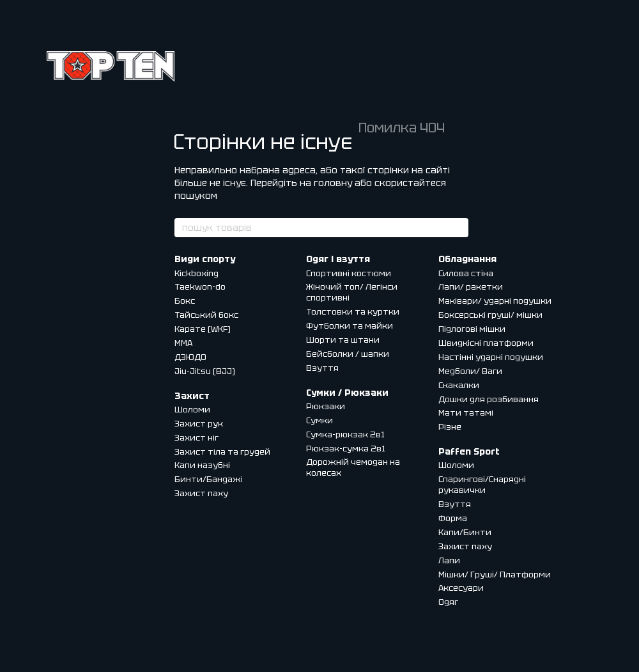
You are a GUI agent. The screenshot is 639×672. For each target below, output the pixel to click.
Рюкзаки (326, 406)
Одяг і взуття (338, 259)
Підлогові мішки (472, 329)
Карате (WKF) (203, 329)
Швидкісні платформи (486, 343)
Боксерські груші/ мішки (490, 315)
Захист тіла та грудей (222, 452)
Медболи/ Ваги (470, 371)
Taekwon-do (200, 287)
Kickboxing (196, 273)
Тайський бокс (206, 315)
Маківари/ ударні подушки (495, 301)
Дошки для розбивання (489, 399)
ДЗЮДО (190, 357)
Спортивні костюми (349, 273)
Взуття (322, 368)
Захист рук (199, 424)
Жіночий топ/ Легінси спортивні (352, 292)
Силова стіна (466, 273)
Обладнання (467, 259)
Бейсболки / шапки (348, 354)
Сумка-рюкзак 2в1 (345, 434)
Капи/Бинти (465, 532)
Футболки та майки (350, 326)
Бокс (185, 301)
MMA (183, 343)
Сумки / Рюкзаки (347, 393)
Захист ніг (196, 438)
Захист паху (201, 493)
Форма (453, 518)
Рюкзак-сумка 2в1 (346, 449)
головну (333, 183)
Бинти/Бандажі (209, 479)
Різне (450, 427)
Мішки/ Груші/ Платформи (495, 574)
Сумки (319, 420)
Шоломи (192, 410)
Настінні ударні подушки (491, 357)
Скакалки (459, 385)
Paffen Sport (469, 451)
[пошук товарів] (458, 228)
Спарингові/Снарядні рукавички (482, 485)
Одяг (448, 602)
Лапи (449, 560)
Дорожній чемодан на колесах (353, 467)
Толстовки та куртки (353, 312)
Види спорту (205, 259)
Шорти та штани (343, 340)
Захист (192, 396)
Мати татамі (466, 413)
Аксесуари (461, 588)
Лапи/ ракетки (471, 287)
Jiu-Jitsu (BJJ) (205, 371)
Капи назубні (202, 465)
